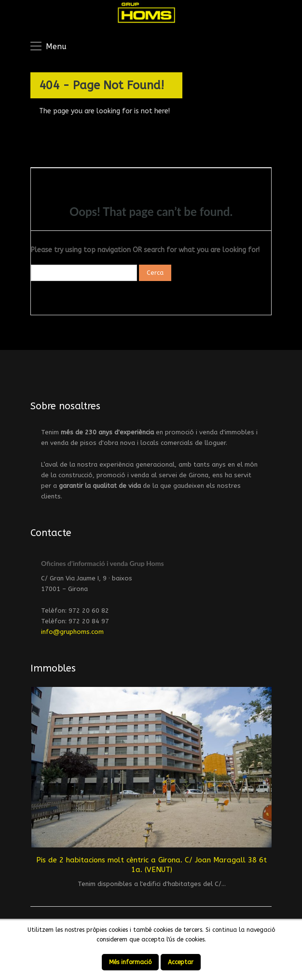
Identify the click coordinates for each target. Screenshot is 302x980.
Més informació (130, 962)
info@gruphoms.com (72, 632)
